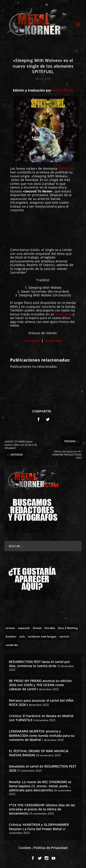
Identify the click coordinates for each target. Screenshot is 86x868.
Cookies (25, 848)
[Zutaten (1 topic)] (11, 636)
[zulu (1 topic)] (22, 636)
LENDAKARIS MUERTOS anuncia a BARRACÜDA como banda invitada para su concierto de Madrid (42, 735)
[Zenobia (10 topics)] (50, 628)
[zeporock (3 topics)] (24, 628)
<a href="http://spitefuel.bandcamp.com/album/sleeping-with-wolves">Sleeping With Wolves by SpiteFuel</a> (43, 230)
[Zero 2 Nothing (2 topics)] (68, 628)
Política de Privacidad (51, 848)
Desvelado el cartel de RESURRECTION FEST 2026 (43, 768)
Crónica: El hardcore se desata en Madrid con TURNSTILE (41, 718)
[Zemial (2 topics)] (37, 628)
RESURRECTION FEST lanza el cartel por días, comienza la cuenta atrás (39, 664)
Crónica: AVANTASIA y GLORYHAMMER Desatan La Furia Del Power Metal (39, 827)
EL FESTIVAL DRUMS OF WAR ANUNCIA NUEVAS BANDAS (39, 753)
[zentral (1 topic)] (64, 636)
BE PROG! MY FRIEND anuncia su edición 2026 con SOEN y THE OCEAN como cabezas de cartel (40, 685)
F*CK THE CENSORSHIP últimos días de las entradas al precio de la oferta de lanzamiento (42, 809)
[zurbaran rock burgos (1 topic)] (42, 636)
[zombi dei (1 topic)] (12, 645)
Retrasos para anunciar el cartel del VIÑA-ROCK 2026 (42, 702)
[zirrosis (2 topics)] (10, 628)
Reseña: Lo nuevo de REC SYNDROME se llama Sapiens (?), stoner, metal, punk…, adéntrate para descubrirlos (40, 786)
